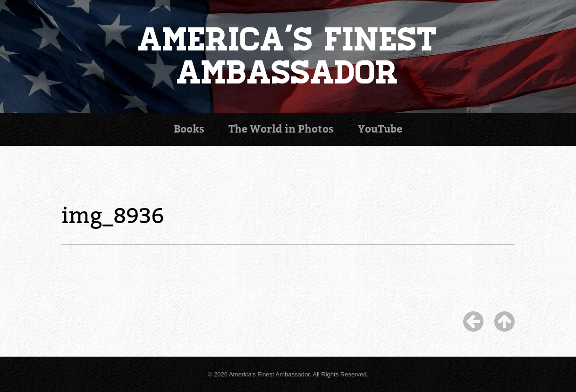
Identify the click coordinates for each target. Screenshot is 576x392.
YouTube (380, 129)
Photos (281, 129)
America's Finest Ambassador (288, 56)
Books (189, 129)
